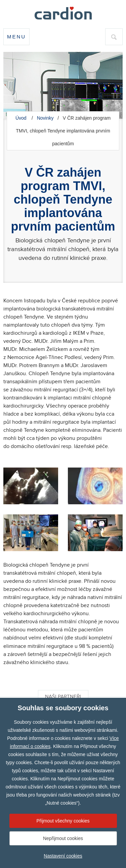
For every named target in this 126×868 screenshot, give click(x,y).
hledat (114, 40)
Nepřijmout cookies (63, 838)
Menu (16, 37)
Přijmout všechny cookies (63, 821)
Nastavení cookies (63, 856)
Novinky (45, 118)
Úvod (21, 118)
